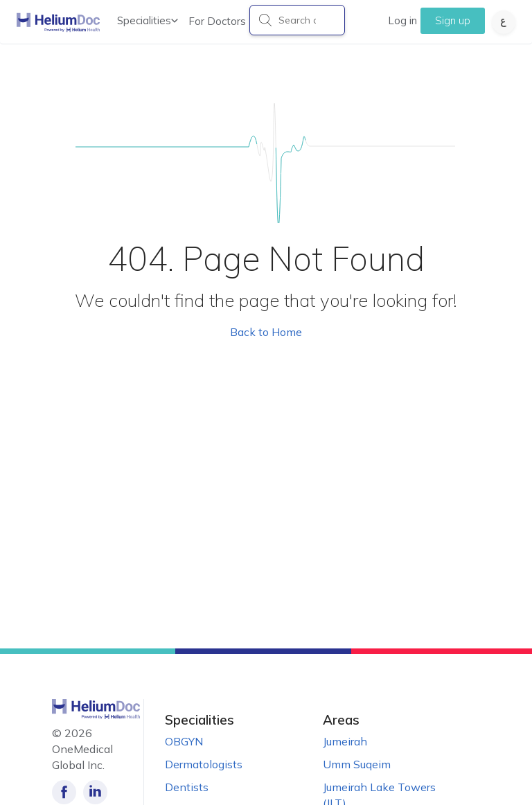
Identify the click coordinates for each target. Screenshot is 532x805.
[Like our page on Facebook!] (64, 792)
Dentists (187, 787)
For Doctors (217, 21)
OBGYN (184, 741)
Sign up (453, 20)
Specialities (148, 20)
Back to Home (266, 332)
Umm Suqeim (357, 764)
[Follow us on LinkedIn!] (95, 792)
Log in (402, 20)
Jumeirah (345, 741)
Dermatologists (204, 764)
